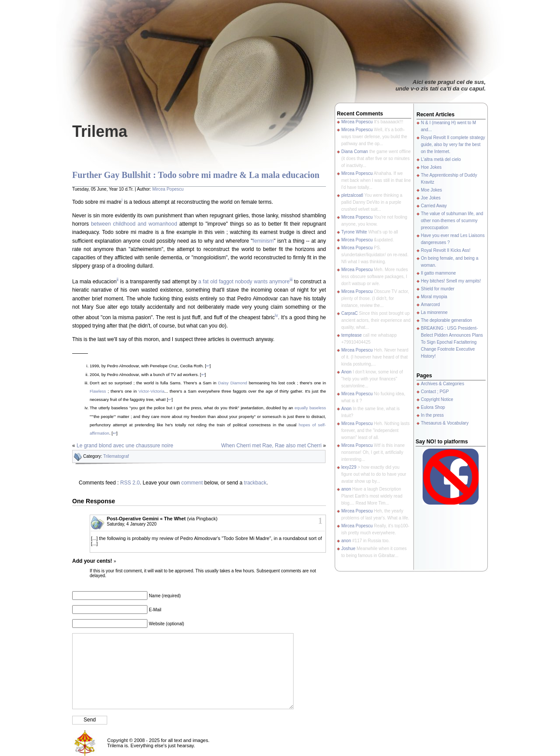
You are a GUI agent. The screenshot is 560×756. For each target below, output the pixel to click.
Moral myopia (434, 297)
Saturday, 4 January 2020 (132, 524)
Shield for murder (438, 289)
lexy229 (349, 467)
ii (117, 280)
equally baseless (310, 408)
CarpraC (350, 313)
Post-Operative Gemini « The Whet (146, 519)
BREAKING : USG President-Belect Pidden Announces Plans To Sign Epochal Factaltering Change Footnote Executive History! (452, 342)
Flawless (98, 391)
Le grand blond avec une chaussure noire (125, 446)
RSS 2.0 (130, 483)
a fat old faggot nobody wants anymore (244, 282)
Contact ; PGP (435, 392)
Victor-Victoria (151, 391)
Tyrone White (354, 232)
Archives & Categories (443, 384)
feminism (263, 241)
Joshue (348, 549)
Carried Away (434, 206)
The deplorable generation (446, 320)
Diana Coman (355, 152)
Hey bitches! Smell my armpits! (451, 281)
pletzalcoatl (352, 195)
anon (346, 489)
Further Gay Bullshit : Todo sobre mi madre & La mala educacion (196, 175)
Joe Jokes (431, 198)
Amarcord (430, 305)
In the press (432, 415)
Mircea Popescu (168, 189)
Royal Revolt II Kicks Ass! (446, 250)
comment (192, 483)
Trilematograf (116, 456)
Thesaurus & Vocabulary (445, 423)
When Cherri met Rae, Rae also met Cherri (271, 446)
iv (276, 315)
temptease (352, 335)
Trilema (100, 131)
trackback (255, 483)
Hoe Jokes (431, 167)
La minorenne (434, 312)
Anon (346, 372)
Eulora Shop (433, 407)
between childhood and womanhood (134, 224)
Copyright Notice (437, 399)
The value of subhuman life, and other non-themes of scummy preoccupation (452, 221)
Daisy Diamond (233, 383)
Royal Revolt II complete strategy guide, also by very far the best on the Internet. (453, 145)
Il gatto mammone (438, 273)
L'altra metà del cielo (441, 159)
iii (291, 280)
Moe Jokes (431, 190)
